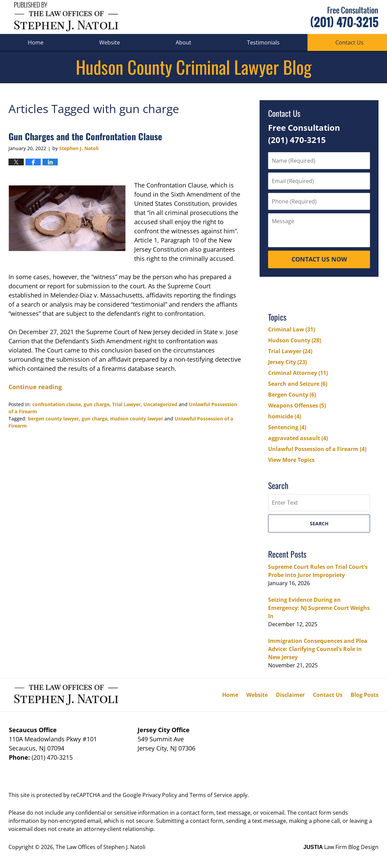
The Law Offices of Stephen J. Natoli (101, 847)
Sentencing (287, 427)
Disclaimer (290, 695)
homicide (285, 416)
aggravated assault (298, 438)
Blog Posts (365, 695)
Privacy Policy (160, 795)
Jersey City (287, 362)
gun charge (96, 404)
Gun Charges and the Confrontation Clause (85, 136)
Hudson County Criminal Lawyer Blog (66, 17)
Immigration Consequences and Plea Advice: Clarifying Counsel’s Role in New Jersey (318, 649)
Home (36, 42)
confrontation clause (57, 404)
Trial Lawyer (126, 404)
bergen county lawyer (53, 419)
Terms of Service (211, 795)
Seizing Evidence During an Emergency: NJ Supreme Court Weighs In (319, 608)
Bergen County (292, 395)
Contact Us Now (319, 259)
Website (110, 42)
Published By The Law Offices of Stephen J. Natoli (345, 17)
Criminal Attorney (298, 373)
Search (319, 523)
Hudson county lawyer (137, 419)
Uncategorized (160, 404)
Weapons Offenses (297, 405)
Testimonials (263, 42)
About (183, 42)
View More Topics (291, 460)
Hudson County (295, 340)
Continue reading (35, 387)
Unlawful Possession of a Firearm (317, 449)
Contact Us (328, 695)
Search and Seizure (298, 384)
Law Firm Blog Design (341, 847)
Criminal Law (292, 329)
